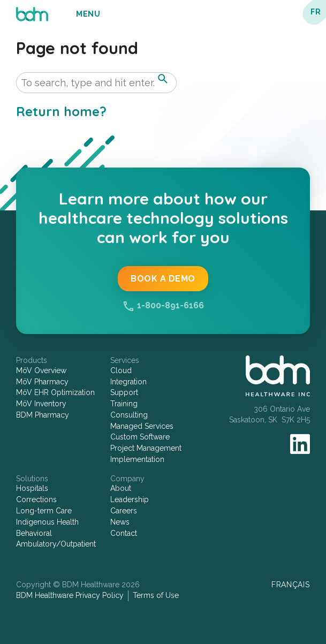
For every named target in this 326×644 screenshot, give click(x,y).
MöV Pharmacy (42, 382)
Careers (124, 511)
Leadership (130, 499)
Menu (88, 14)
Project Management (146, 448)
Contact (124, 533)
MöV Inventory (41, 404)
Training (124, 404)
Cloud (121, 370)
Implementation (137, 459)
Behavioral (34, 533)
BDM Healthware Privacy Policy (70, 595)
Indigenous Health (47, 522)
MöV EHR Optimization (55, 392)
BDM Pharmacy (43, 415)
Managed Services (142, 426)
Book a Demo (163, 279)
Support (124, 392)
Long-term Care (44, 511)
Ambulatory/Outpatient (56, 544)
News (120, 522)
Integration (128, 382)
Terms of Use (156, 595)
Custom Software (140, 437)
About (121, 488)
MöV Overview (41, 370)
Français (291, 585)
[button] (163, 79)
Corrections (36, 499)
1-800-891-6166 (170, 305)
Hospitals (32, 488)
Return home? (61, 111)
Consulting (129, 415)
